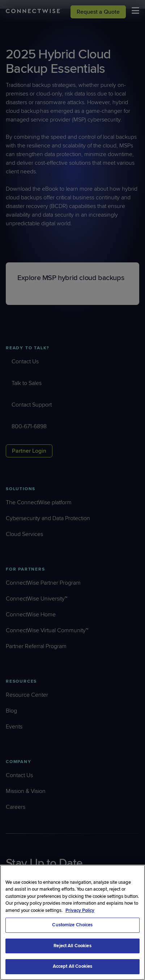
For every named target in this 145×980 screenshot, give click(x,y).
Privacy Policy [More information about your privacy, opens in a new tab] (80, 910)
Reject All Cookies (72, 946)
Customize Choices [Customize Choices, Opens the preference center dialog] (72, 925)
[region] (72, 922)
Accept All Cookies (72, 966)
